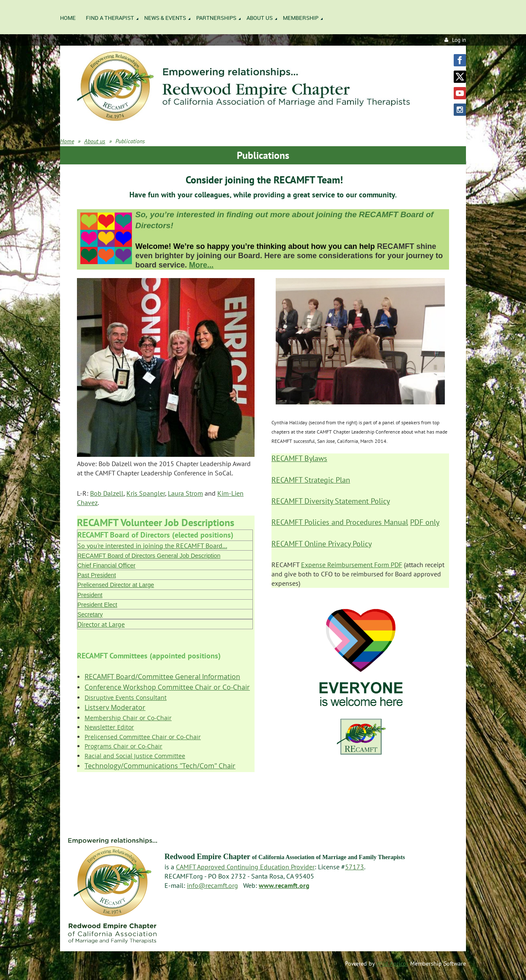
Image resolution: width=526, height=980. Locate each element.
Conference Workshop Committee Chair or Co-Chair (167, 687)
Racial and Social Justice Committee (135, 756)
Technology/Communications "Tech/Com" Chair (160, 766)
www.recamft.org (284, 885)
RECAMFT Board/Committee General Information (162, 677)
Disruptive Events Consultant (126, 697)
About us (95, 141)
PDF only (425, 522)
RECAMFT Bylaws (299, 458)
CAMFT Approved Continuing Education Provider (245, 867)
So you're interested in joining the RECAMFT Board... (152, 546)
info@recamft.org (212, 885)
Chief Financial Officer (106, 565)
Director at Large (101, 624)
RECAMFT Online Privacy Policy (322, 544)
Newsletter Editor (109, 727)
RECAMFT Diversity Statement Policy (331, 501)
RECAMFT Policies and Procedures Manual (340, 522)
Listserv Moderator (115, 707)
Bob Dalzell (107, 493)
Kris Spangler (146, 493)
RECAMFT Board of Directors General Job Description (149, 556)
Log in (459, 40)
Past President (97, 575)
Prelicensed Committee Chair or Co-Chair (143, 737)
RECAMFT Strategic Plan (311, 480)
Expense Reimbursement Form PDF (352, 565)
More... (201, 265)
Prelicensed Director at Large (116, 585)
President (90, 595)
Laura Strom (185, 493)
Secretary (90, 614)
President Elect (97, 605)
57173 (355, 867)
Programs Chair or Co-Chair (123, 746)
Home (67, 141)
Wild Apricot (392, 964)
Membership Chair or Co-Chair (128, 718)
